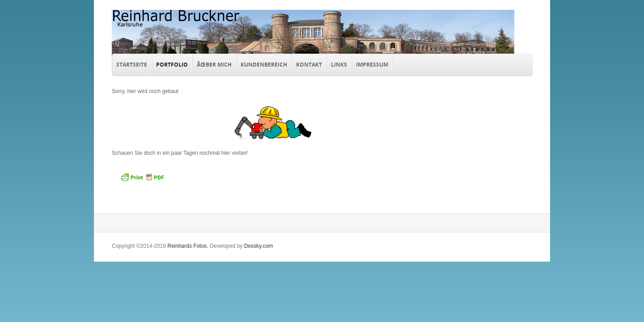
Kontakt (309, 65)
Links (339, 65)
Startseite (132, 65)
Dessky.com (258, 246)
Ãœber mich (214, 65)
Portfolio (170, 64)
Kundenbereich (264, 65)
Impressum (372, 65)
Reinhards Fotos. (188, 246)
